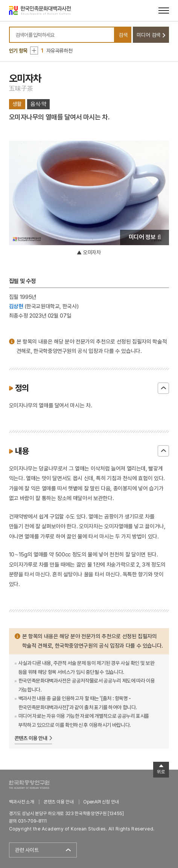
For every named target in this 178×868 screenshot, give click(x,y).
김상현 (16, 306)
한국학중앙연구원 (29, 784)
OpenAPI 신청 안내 (101, 802)
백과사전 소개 (22, 802)
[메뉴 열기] (164, 11)
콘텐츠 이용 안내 (31, 738)
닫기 (163, 388)
